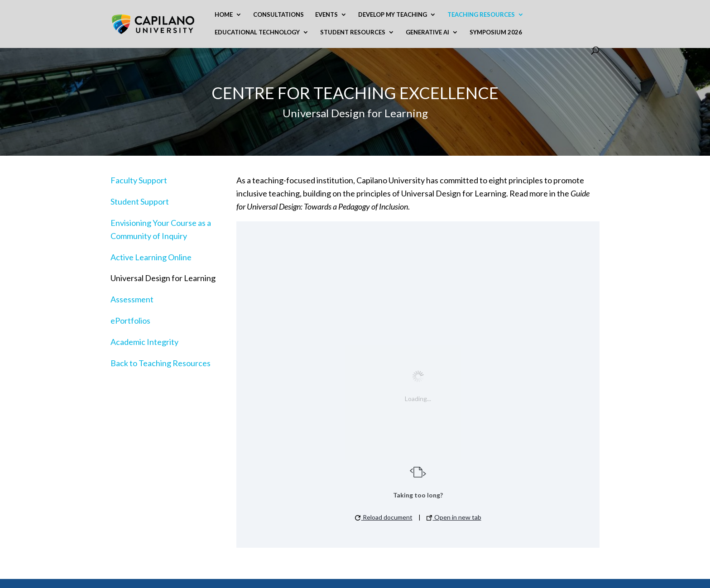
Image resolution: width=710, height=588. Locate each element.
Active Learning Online (151, 257)
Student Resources (353, 32)
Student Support (140, 201)
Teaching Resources (481, 15)
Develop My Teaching (393, 15)
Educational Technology (257, 32)
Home (224, 15)
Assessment (132, 299)
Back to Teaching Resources (161, 363)
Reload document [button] (384, 517)
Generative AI (427, 32)
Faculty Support (139, 180)
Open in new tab (454, 517)
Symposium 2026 (496, 32)
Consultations (278, 15)
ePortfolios (130, 320)
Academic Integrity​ (144, 342)
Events (326, 15)
